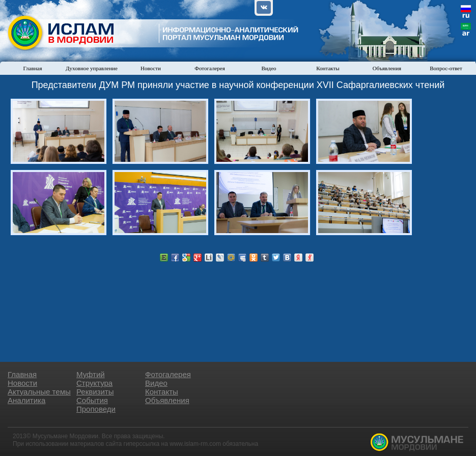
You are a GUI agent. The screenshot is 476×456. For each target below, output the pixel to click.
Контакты (328, 68)
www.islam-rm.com (195, 444)
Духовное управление (92, 68)
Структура (94, 383)
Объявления (387, 68)
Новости (151, 68)
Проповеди (96, 409)
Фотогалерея (210, 68)
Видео (269, 68)
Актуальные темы (39, 392)
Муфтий (91, 374)
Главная (33, 68)
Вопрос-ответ (446, 68)
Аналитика (26, 400)
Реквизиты (95, 392)
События (92, 400)
